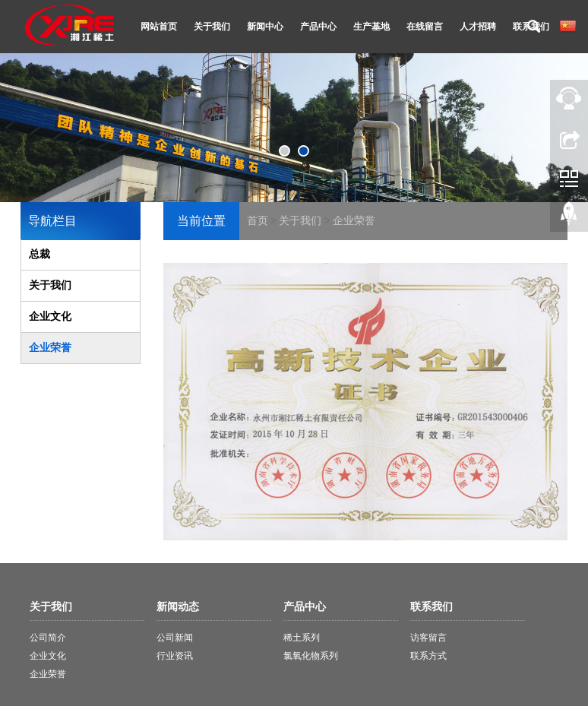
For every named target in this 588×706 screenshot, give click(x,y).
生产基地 (371, 27)
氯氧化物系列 (311, 656)
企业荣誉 (354, 221)
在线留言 (425, 27)
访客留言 (428, 638)
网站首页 (159, 27)
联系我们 (531, 27)
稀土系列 (302, 638)
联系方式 (428, 656)
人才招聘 (478, 27)
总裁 (40, 254)
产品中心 (318, 27)
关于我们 (212, 27)
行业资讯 (175, 656)
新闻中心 (265, 27)
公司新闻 (175, 638)
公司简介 (48, 638)
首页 (258, 221)
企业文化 (50, 317)
